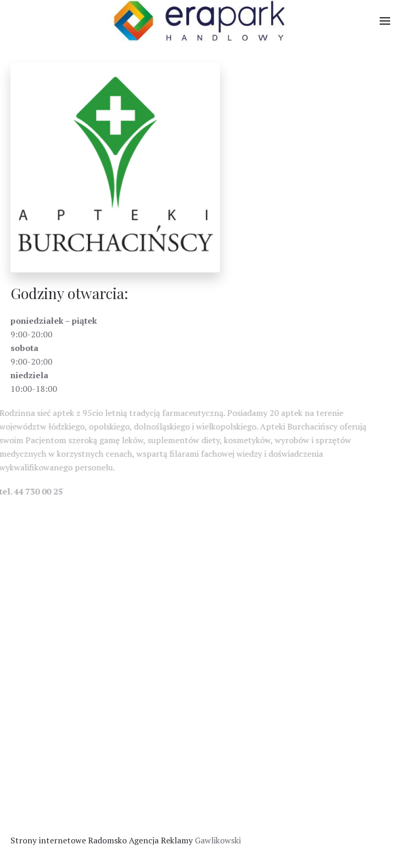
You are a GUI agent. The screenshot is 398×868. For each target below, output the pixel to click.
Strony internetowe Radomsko (69, 840)
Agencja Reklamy (161, 840)
